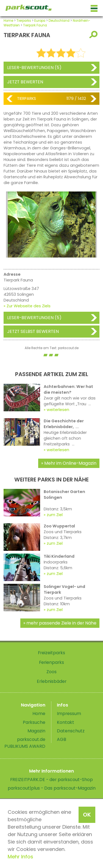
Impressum (69, 714)
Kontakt (66, 722)
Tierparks (24, 21)
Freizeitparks (51, 653)
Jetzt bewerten (25, 82)
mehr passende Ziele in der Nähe (61, 623)
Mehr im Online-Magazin (70, 463)
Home (8, 21)
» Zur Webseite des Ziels (27, 306)
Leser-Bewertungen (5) (34, 68)
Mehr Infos (20, 857)
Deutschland (59, 21)
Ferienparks (51, 662)
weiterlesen (58, 410)
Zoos (51, 672)
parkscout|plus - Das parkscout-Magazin (52, 788)
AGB (62, 739)
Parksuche (34, 722)
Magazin (36, 731)
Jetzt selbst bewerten (33, 331)
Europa (40, 21)
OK (87, 815)
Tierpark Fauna (35, 25)
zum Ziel (55, 515)
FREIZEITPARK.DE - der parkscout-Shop (51, 780)
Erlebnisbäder (52, 681)
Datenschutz (71, 731)
